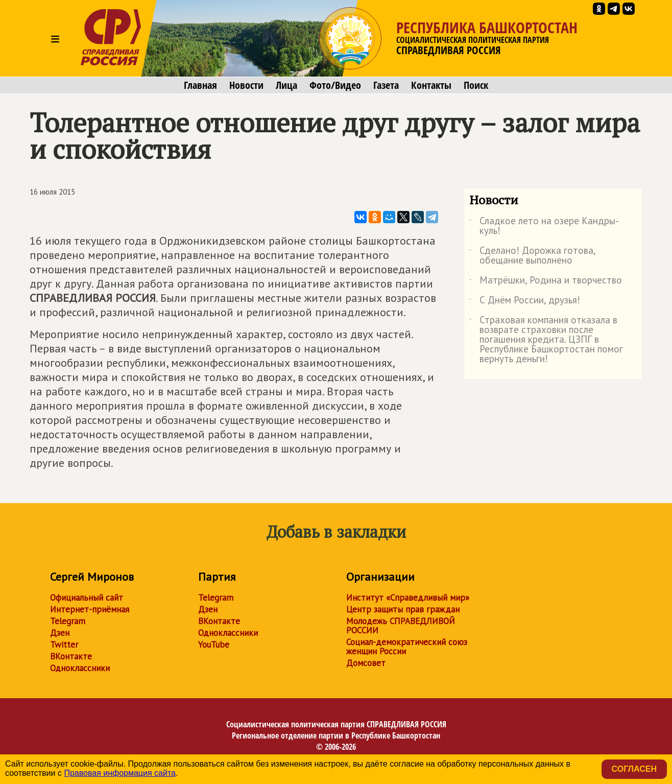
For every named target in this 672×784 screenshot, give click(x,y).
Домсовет (366, 663)
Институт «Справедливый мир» (408, 598)
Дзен (60, 633)
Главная (200, 85)
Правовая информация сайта (120, 773)
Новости (246, 85)
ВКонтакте (71, 656)
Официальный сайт (87, 598)
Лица (286, 85)
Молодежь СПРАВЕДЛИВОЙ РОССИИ (401, 626)
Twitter (64, 645)
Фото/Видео (335, 85)
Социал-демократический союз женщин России (407, 647)
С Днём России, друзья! (525, 302)
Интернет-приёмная (90, 609)
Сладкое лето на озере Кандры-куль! (544, 226)
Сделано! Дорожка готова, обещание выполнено (532, 256)
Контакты (431, 85)
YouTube (214, 645)
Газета (386, 85)
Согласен (634, 769)
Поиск (476, 85)
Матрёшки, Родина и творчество (546, 282)
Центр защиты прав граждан (403, 609)
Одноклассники (80, 668)
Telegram (68, 621)
